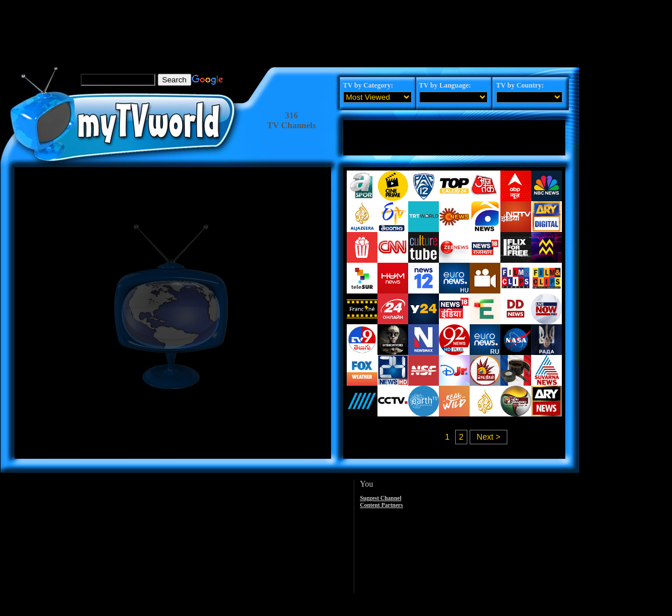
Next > (488, 437)
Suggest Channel (381, 498)
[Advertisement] (290, 26)
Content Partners (382, 505)
